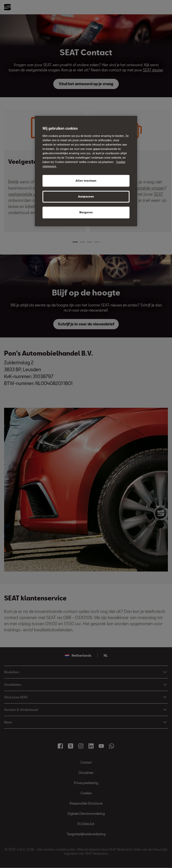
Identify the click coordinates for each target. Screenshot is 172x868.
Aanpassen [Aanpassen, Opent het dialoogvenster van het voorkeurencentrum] (86, 196)
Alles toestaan (86, 181)
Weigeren (86, 212)
